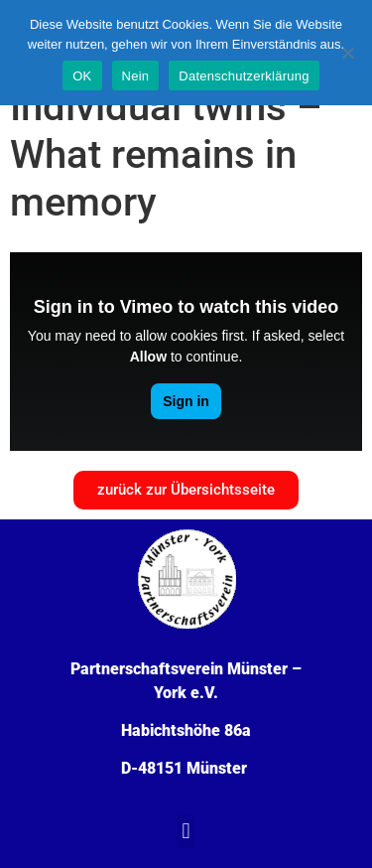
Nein (136, 76)
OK (82, 76)
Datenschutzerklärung (244, 76)
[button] (186, 832)
